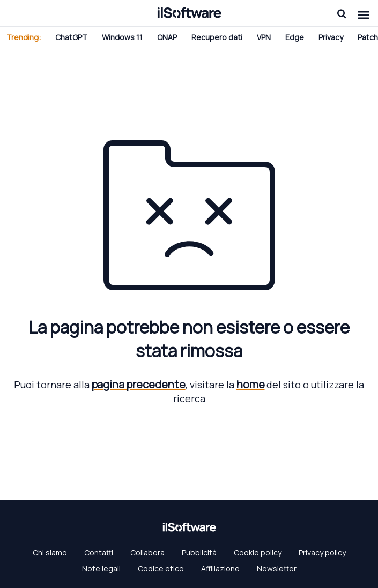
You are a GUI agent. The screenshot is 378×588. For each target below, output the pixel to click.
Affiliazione (220, 568)
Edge (295, 37)
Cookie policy (258, 552)
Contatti (99, 552)
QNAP (167, 37)
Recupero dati (217, 37)
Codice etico (161, 568)
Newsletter (277, 568)
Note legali (101, 568)
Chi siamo (50, 552)
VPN (264, 37)
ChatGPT (71, 37)
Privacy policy (322, 552)
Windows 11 (122, 37)
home (251, 384)
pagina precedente (139, 384)
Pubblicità (199, 552)
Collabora (147, 552)
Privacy (331, 37)
